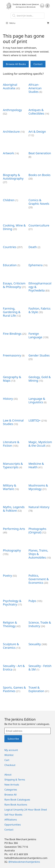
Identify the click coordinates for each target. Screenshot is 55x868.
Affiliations (11, 820)
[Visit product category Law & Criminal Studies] (15, 421)
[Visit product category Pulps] (40, 599)
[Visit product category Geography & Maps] (15, 377)
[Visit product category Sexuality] (40, 643)
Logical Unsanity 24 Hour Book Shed (26, 810)
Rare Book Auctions (16, 805)
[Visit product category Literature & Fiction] (15, 442)
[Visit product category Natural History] (40, 507)
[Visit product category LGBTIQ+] (40, 419)
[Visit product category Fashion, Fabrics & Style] (40, 309)
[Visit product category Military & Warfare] (15, 486)
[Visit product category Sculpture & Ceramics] (15, 644)
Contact (38, 64)
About (8, 775)
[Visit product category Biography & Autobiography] (15, 177)
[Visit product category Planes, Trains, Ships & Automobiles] (40, 552)
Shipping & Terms (15, 780)
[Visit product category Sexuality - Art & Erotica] (15, 666)
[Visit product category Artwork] (15, 152)
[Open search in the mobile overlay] (28, 16)
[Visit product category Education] (15, 264)
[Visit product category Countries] (15, 245)
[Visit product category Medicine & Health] (40, 464)
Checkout (10, 765)
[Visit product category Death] (40, 245)
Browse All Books (16, 64)
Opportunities (13, 825)
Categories (11, 790)
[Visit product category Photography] (15, 551)
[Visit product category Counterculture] (40, 226)
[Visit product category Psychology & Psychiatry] (15, 601)
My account (11, 750)
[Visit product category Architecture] (15, 130)
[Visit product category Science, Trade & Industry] (40, 623)
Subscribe (13, 739)
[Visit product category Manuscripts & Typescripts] (15, 464)
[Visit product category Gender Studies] (40, 356)
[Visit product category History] (15, 397)
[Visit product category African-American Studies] (40, 87)
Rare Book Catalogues (17, 800)
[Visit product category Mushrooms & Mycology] (40, 486)
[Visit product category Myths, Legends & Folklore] (15, 507)
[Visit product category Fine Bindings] (15, 332)
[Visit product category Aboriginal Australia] (15, 85)
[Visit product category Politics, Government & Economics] (40, 578)
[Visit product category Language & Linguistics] (40, 399)
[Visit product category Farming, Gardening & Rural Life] (15, 310)
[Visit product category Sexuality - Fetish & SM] (40, 666)
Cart (7, 760)
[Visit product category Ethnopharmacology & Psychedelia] (40, 285)
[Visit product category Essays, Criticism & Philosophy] (15, 283)
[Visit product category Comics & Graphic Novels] (40, 202)
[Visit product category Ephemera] (40, 264)
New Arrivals (12, 785)
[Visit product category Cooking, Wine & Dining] (15, 226)
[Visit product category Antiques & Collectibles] (40, 110)
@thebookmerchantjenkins (24, 862)
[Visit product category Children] (15, 199)
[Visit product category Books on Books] (40, 175)
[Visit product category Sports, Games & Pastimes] (15, 688)
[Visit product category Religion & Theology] (15, 623)
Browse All (10, 795)
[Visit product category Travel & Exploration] (40, 688)
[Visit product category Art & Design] (40, 132)
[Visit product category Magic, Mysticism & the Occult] (40, 442)
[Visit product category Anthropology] (15, 110)
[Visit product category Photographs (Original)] (40, 529)
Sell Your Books (13, 815)
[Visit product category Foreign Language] (40, 334)
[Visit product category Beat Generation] (40, 153)
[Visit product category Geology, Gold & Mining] (40, 377)
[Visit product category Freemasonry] (15, 354)
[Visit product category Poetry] (15, 574)
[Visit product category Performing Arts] (15, 529)
